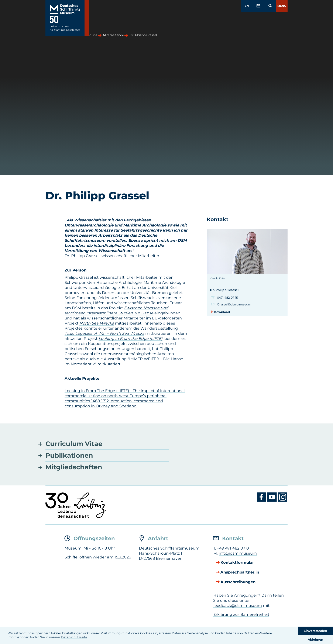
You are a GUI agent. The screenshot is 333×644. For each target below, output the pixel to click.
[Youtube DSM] (273, 501)
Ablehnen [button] (315, 640)
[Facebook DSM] (262, 501)
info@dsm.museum (238, 553)
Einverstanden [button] (315, 631)
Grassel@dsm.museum (234, 304)
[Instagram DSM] (283, 501)
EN (247, 6)
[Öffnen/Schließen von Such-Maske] (270, 6)
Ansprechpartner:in (240, 572)
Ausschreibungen (238, 582)
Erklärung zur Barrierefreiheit (241, 614)
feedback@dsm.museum (238, 606)
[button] (282, 6)
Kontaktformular (237, 563)
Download (222, 312)
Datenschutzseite (74, 637)
